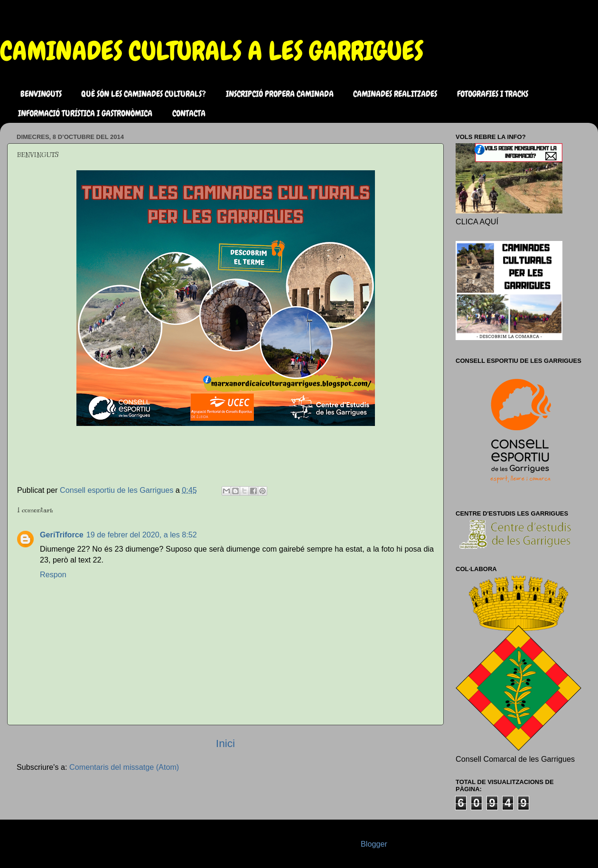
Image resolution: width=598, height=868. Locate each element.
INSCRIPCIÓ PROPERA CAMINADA (280, 94)
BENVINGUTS (41, 94)
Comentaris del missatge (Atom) (124, 767)
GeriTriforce (62, 535)
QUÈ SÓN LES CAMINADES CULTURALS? (144, 94)
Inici (225, 743)
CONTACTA (189, 113)
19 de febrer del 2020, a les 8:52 (142, 535)
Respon (53, 574)
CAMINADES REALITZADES (395, 94)
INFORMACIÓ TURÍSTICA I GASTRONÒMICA (85, 113)
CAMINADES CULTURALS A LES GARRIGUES (212, 51)
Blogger (374, 844)
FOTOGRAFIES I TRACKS (493, 94)
